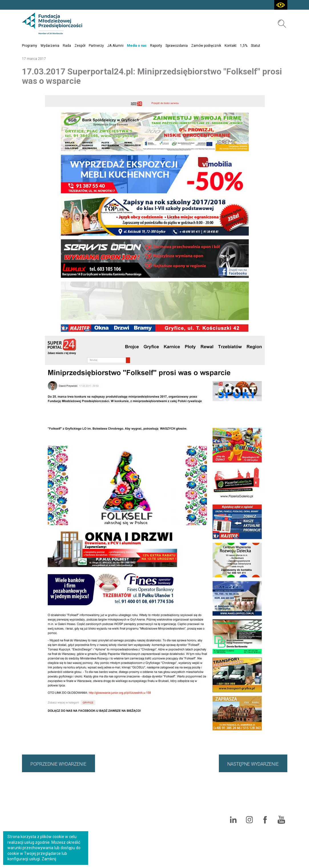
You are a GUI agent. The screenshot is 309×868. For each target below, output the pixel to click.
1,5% (244, 46)
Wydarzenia (50, 46)
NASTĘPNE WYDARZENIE (253, 764)
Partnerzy (96, 46)
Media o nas (137, 46)
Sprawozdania (177, 46)
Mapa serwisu (255, 793)
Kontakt (231, 46)
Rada (67, 46)
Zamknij (49, 859)
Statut (256, 46)
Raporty (156, 46)
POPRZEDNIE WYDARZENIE (58, 764)
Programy (30, 46)
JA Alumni (115, 46)
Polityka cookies (271, 804)
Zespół (80, 46)
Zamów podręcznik (206, 46)
